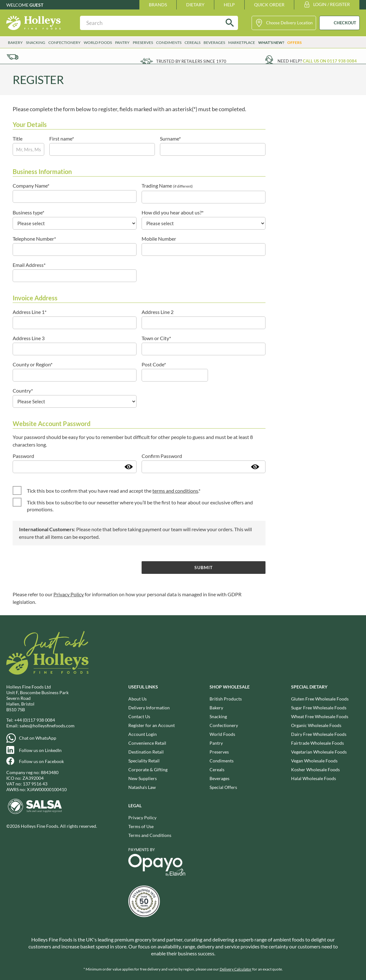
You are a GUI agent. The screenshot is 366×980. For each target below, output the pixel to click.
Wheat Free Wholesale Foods (320, 716)
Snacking (36, 42)
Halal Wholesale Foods (314, 778)
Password (23, 456)
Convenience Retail (147, 743)
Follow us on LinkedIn (40, 750)
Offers (294, 42)
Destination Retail (146, 752)
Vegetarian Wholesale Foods (319, 752)
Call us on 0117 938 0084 (330, 61)
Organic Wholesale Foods (316, 725)
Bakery (15, 42)
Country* (23, 391)
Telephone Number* (34, 239)
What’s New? (271, 42)
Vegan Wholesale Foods (314, 761)
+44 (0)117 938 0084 (35, 720)
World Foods (98, 42)
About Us (137, 699)
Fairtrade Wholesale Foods (317, 743)
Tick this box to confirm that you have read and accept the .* (114, 491)
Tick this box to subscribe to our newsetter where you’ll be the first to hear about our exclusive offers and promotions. (140, 506)
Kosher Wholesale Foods (315, 770)
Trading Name (167, 186)
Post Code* (154, 364)
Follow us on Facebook (41, 761)
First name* (62, 138)
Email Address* (29, 265)
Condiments (169, 42)
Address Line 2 (158, 312)
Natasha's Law (142, 787)
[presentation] (61, 567)
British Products (226, 699)
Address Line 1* (30, 312)
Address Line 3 (29, 338)
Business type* (28, 212)
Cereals (192, 42)
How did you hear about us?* (173, 212)
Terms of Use (141, 826)
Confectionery (64, 42)
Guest (36, 5)
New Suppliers (143, 778)
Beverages (214, 42)
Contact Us (139, 716)
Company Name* (31, 186)
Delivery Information (149, 708)
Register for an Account (152, 725)
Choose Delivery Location (289, 23)
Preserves (143, 42)
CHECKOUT (345, 23)
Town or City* (156, 338)
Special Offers (223, 787)
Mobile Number (159, 239)
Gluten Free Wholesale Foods (320, 699)
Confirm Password (162, 456)
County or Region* (33, 364)
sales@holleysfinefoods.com (47, 726)
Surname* (170, 138)
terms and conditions (175, 491)
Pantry (122, 42)
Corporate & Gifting (148, 770)
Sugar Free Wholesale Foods (319, 708)
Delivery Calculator (236, 969)
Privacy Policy (69, 594)
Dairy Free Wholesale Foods (319, 734)
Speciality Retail (144, 761)
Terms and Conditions (150, 835)
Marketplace (242, 42)
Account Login (143, 734)
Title (18, 138)
